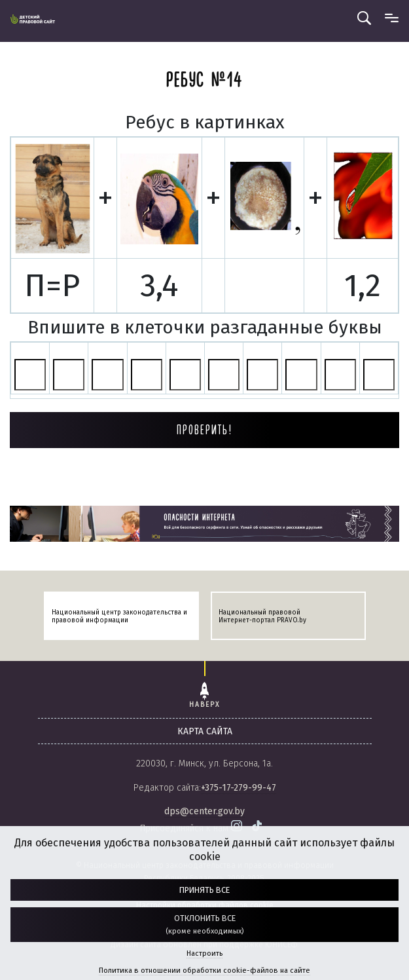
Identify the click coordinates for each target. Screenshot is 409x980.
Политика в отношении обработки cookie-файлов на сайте (204, 971)
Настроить (204, 953)
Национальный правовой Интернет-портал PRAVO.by (262, 616)
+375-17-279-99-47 (239, 788)
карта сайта (205, 731)
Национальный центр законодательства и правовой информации (119, 616)
